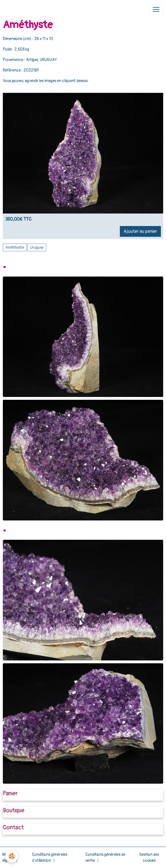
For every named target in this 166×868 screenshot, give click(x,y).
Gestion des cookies (149, 857)
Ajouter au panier (140, 231)
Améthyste (15, 247)
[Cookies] (12, 856)
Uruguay (37, 247)
